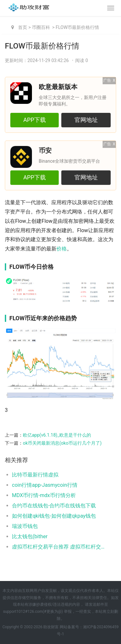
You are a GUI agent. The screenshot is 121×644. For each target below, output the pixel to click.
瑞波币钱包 (25, 526)
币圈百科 (41, 27)
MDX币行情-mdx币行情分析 (44, 495)
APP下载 (35, 120)
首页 (23, 27)
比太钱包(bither (30, 536)
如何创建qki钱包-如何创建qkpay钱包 (54, 516)
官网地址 (86, 120)
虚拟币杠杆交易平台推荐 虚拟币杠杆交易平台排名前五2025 (59, 547)
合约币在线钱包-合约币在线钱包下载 (54, 506)
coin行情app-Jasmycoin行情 (45, 485)
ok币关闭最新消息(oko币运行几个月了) (62, 443)
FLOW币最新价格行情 (78, 27)
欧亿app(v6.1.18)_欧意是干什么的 (57, 435)
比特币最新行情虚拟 (35, 475)
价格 (62, 249)
